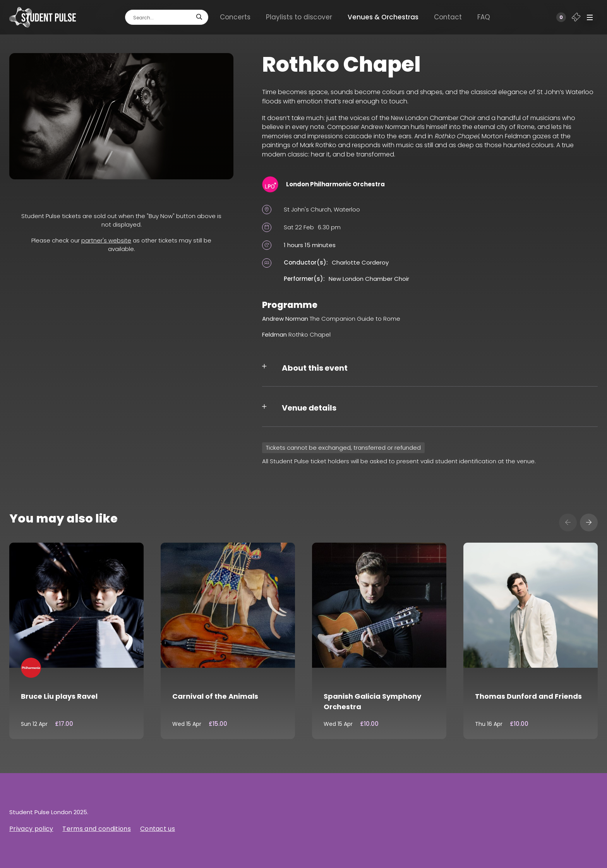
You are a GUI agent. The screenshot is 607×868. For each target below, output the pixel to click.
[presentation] (568, 523)
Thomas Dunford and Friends (528, 696)
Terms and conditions (96, 829)
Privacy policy (31, 829)
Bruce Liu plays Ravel (59, 696)
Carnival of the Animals (215, 696)
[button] (590, 17)
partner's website (106, 240)
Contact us (158, 829)
